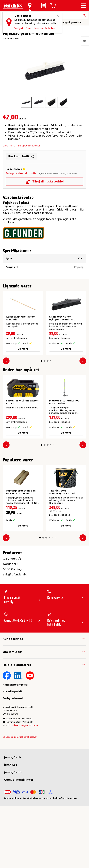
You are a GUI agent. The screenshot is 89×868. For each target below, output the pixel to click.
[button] (41, 361)
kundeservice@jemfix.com (24, 725)
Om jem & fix (12, 652)
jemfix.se (11, 765)
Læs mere (9, 146)
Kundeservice (13, 639)
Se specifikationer (29, 146)
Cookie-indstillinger (19, 780)
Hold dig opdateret (17, 665)
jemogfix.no (13, 772)
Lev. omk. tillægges (16, 338)
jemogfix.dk (13, 757)
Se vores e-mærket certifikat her (20, 737)
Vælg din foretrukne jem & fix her (35, 28)
